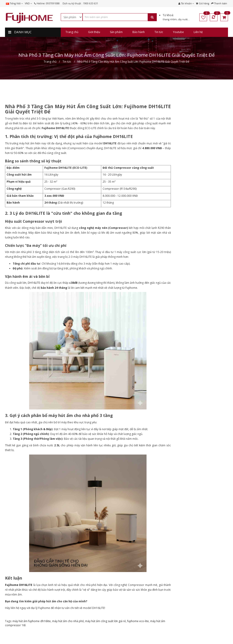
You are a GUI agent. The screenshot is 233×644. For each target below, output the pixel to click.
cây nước (183, 19)
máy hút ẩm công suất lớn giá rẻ (105, 621)
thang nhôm (170, 19)
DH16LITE (34, 283)
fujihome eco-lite (138, 621)
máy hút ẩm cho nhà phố (68, 621)
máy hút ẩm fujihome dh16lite (32, 621)
